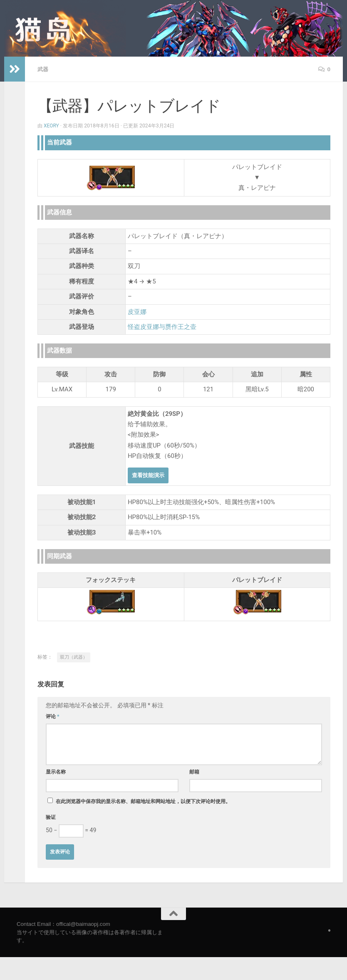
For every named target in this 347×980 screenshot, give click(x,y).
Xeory (52, 125)
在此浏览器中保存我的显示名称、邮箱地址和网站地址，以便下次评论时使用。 (143, 801)
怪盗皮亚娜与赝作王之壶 (162, 326)
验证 (51, 817)
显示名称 (56, 771)
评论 (53, 716)
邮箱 (194, 771)
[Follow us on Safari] (329, 930)
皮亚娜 (137, 311)
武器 (43, 69)
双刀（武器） (74, 657)
